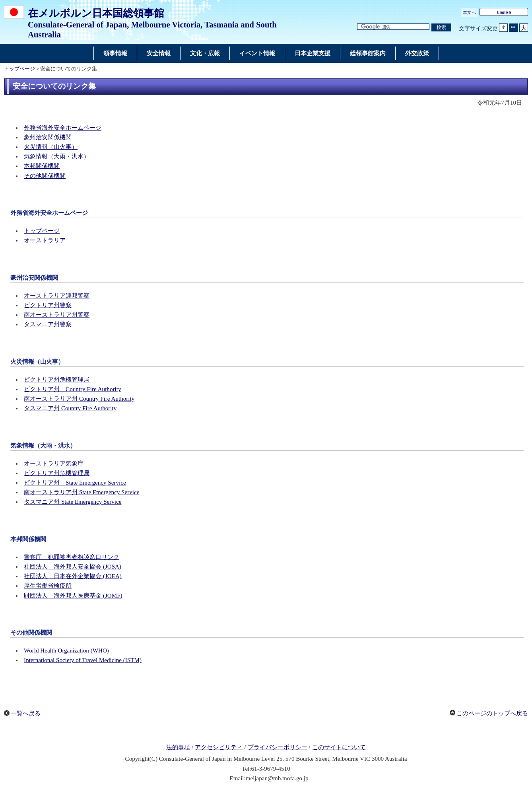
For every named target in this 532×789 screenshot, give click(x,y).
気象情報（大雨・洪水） (57, 156)
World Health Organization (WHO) (66, 651)
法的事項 (178, 747)
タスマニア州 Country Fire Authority (70, 408)
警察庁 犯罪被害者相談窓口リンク (72, 557)
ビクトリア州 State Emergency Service (75, 483)
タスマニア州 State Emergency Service (73, 502)
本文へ (469, 12)
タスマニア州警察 (48, 324)
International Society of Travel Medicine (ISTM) (83, 660)
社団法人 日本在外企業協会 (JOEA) (73, 576)
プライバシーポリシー (278, 747)
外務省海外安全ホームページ (63, 128)
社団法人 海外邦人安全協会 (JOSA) (73, 567)
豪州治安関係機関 (48, 137)
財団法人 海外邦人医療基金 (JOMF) (73, 596)
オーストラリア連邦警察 (57, 296)
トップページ (19, 69)
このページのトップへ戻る (492, 713)
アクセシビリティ (219, 747)
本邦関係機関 (42, 166)
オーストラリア (45, 240)
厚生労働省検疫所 (48, 586)
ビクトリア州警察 (48, 305)
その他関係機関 (45, 176)
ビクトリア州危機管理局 (57, 380)
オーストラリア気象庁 (54, 464)
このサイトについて (339, 747)
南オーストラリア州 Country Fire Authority (79, 399)
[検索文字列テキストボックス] (393, 27)
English (504, 12)
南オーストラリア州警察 (57, 315)
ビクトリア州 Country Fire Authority (72, 389)
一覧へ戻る (26, 713)
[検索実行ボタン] (441, 28)
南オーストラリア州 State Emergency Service (82, 492)
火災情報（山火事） (51, 147)
